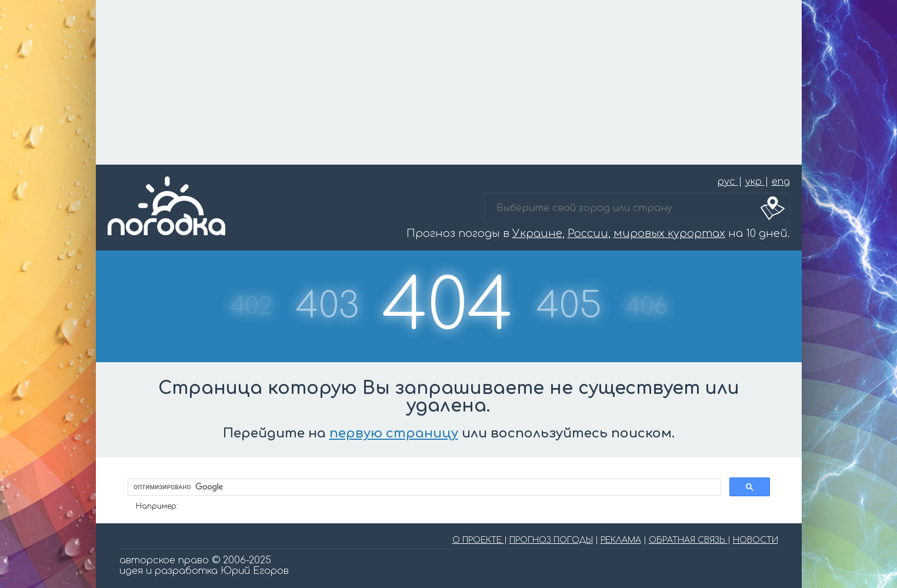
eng (781, 182)
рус (728, 182)
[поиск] (423, 487)
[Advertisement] (449, 82)
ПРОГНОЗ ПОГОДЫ (551, 540)
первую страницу (394, 433)
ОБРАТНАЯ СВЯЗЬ (688, 540)
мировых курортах (669, 233)
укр (755, 182)
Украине (537, 233)
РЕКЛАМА (621, 540)
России (588, 233)
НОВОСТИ (756, 540)
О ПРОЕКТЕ (478, 540)
